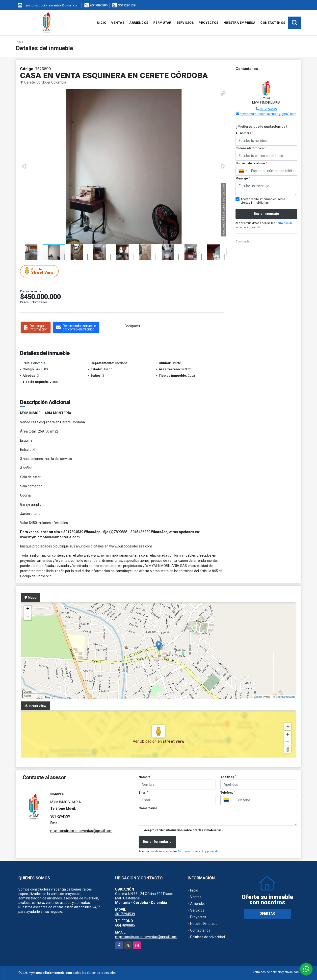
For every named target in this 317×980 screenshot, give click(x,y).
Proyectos (209, 23)
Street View (40, 271)
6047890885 (99, 5)
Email (143, 793)
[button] (223, 93)
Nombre (146, 777)
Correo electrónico (251, 148)
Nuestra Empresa (239, 23)
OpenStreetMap (285, 697)
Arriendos (139, 23)
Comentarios (148, 808)
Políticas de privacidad (208, 937)
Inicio (101, 23)
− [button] (28, 617)
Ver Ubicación (145, 741)
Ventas (118, 23)
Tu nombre (244, 133)
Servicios (185, 23)
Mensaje (243, 178)
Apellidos (228, 777)
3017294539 (127, 5)
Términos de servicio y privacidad (199, 851)
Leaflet (258, 697)
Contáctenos (273, 23)
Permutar (162, 23)
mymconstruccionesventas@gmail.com (268, 114)
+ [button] (28, 609)
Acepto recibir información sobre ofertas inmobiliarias (183, 830)
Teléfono (228, 793)
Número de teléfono (251, 163)
